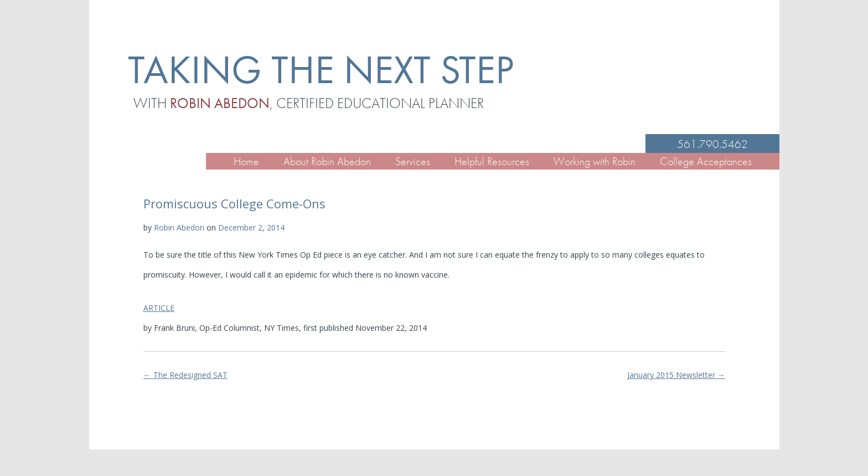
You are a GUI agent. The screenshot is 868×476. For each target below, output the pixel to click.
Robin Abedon (179, 227)
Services (413, 161)
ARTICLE (159, 308)
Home (246, 161)
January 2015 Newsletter (676, 375)
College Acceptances (706, 161)
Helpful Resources (492, 161)
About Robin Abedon (327, 161)
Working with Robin (595, 161)
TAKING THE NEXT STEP (321, 70)
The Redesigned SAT (185, 375)
